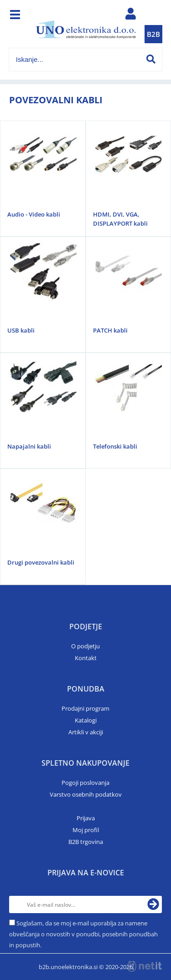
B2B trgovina (86, 842)
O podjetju (85, 646)
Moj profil (86, 830)
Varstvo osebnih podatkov (86, 794)
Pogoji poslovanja (85, 783)
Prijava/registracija (130, 16)
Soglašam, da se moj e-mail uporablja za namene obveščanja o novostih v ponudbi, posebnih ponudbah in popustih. (83, 934)
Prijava (86, 818)
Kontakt (86, 658)
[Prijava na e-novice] (153, 904)
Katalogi (86, 720)
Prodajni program (85, 708)
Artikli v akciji (86, 732)
